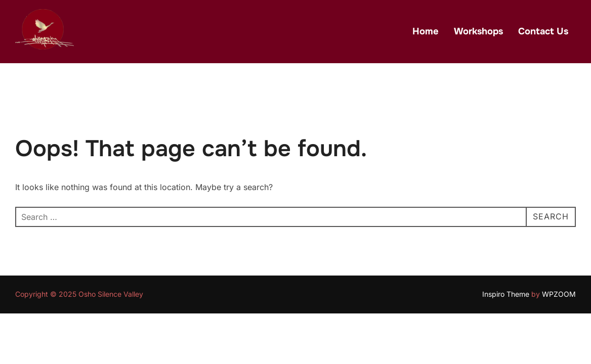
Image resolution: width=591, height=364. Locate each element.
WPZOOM (559, 294)
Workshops (478, 31)
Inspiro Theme (506, 294)
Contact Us (543, 31)
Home (426, 31)
